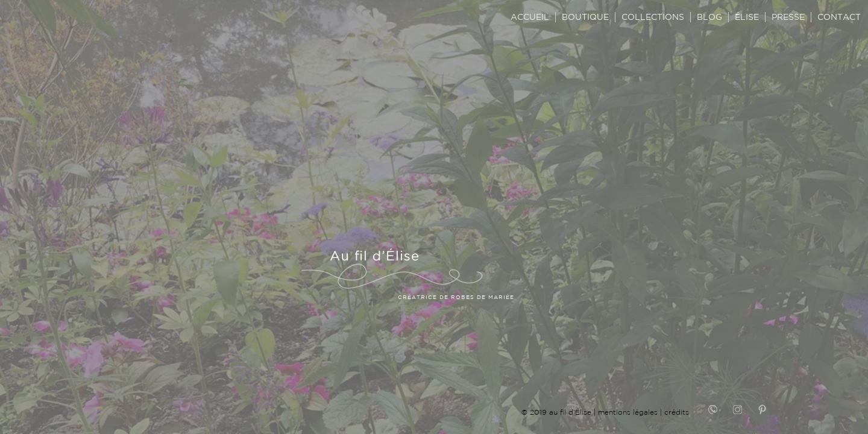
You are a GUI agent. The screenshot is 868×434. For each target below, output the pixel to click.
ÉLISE (747, 17)
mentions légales (628, 412)
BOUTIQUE (585, 17)
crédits (677, 412)
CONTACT (839, 17)
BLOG (709, 17)
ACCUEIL (530, 17)
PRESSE (788, 17)
